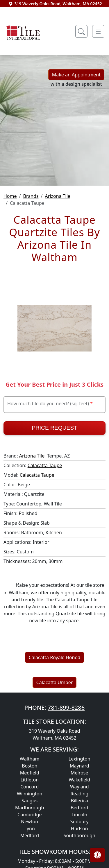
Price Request (54, 428)
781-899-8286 (66, 708)
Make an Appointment (76, 75)
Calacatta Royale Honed (55, 657)
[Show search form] (81, 31)
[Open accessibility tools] (97, 855)
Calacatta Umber (55, 682)
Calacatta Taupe (45, 465)
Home (10, 196)
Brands (31, 196)
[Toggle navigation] (98, 31)
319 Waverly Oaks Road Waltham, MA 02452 (55, 734)
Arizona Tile (58, 196)
